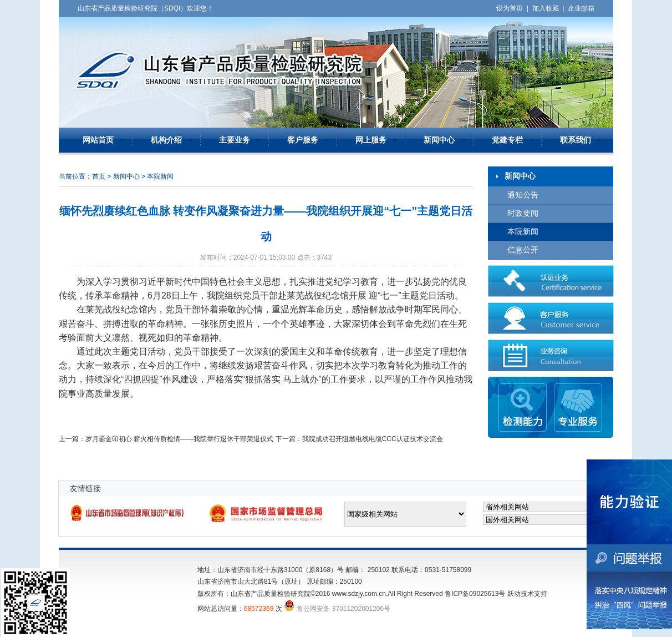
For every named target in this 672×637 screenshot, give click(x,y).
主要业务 (235, 140)
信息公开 (523, 250)
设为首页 (510, 8)
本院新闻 (523, 232)
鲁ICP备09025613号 (475, 594)
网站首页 (98, 140)
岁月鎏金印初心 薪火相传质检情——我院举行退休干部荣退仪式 (179, 439)
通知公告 (523, 195)
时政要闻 (523, 213)
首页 (99, 176)
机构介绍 (166, 140)
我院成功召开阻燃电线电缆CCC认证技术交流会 (373, 439)
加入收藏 (546, 8)
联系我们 (576, 140)
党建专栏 (507, 140)
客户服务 (303, 140)
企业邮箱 (581, 8)
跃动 (514, 594)
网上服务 (371, 140)
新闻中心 (439, 140)
